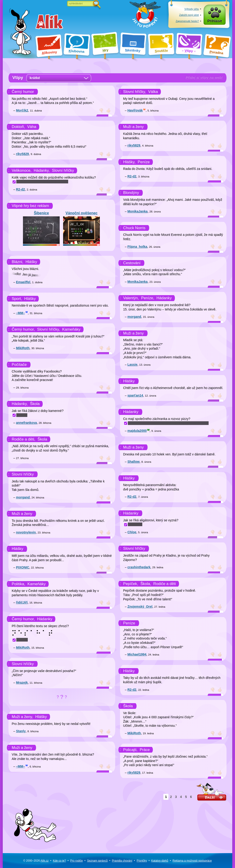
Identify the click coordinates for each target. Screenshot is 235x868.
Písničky (142, 861)
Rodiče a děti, (24, 439)
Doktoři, (18, 127)
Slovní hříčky (63, 170)
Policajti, (130, 750)
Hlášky (31, 262)
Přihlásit (215, 21)
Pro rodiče (77, 861)
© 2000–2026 (36, 861)
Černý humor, (23, 329)
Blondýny (131, 193)
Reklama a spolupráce (192, 861)
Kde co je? (59, 861)
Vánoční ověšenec (81, 227)
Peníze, (148, 298)
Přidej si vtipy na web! (204, 78)
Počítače (19, 365)
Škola (35, 404)
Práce (145, 750)
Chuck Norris (134, 228)
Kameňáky (71, 329)
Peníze (144, 162)
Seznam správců (97, 861)
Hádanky (45, 619)
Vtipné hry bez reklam (30, 206)
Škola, (146, 584)
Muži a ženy (22, 514)
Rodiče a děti (165, 584)
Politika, (18, 584)
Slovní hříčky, (49, 329)
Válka (153, 92)
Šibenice (41, 227)
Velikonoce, (22, 170)
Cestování (132, 263)
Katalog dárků (160, 861)
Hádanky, (42, 170)
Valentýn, (131, 298)
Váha (32, 127)
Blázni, (17, 262)
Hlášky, (129, 162)
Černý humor (23, 92)
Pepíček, (131, 584)
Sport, (17, 299)
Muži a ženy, (22, 717)
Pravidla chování (122, 861)
